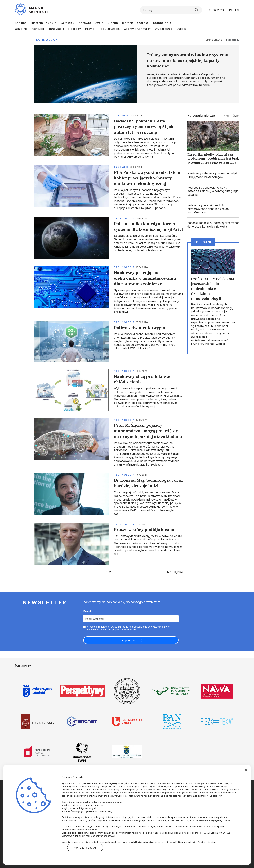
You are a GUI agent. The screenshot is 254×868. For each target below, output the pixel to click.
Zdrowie (85, 23)
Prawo (90, 29)
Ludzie (181, 29)
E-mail (87, 611)
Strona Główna (214, 40)
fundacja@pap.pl (161, 833)
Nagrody (75, 29)
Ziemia (113, 23)
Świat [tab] (236, 116)
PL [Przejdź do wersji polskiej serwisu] (231, 10)
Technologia (162, 23)
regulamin (104, 627)
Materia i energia (135, 23)
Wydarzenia (164, 29)
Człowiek (68, 23)
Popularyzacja (109, 29)
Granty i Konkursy (137, 29)
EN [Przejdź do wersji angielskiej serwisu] (237, 10)
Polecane (203, 242)
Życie (99, 23)
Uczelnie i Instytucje (30, 29)
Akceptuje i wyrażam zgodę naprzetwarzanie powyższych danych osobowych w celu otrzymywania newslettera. (128, 628)
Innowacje (57, 29)
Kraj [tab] (226, 116)
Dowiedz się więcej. (208, 842)
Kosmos (21, 23)
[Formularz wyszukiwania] (171, 10)
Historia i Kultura (44, 23)
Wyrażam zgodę (85, 848)
